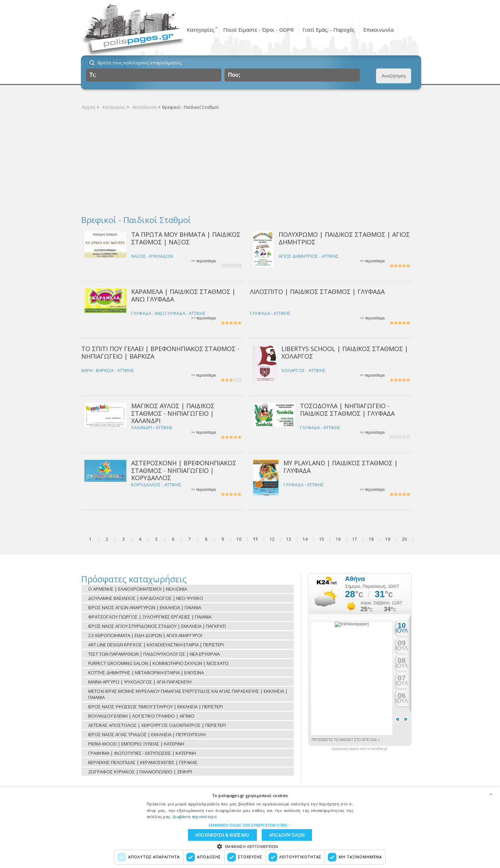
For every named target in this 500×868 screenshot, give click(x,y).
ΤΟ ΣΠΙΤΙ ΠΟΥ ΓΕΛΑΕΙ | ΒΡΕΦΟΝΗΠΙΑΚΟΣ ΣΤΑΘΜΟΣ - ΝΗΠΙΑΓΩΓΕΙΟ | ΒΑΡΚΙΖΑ (160, 352)
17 (355, 539)
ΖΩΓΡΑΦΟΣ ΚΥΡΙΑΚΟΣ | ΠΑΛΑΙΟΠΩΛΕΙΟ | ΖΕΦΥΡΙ (140, 772)
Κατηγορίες (201, 30)
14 (305, 539)
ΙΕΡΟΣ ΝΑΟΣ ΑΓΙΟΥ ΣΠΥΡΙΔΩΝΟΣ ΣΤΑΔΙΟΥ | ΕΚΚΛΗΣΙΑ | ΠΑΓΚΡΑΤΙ (157, 626)
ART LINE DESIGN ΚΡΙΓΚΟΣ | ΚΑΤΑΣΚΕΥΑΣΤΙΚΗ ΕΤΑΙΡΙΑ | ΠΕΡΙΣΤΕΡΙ (156, 645)
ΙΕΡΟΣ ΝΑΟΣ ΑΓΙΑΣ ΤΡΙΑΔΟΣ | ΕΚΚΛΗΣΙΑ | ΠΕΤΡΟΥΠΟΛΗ (147, 734)
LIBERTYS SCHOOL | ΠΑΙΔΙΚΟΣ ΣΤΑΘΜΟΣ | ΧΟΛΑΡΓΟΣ (345, 352)
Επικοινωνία (378, 30)
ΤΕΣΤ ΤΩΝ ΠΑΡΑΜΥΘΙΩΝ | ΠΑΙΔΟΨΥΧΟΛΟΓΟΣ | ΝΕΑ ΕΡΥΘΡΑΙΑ (154, 654)
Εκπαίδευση (145, 107)
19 (388, 539)
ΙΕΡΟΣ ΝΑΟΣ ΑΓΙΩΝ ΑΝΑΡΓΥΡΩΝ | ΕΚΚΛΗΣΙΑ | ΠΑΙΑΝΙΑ (145, 607)
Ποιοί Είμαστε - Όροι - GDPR (258, 30)
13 (289, 539)
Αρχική (88, 107)
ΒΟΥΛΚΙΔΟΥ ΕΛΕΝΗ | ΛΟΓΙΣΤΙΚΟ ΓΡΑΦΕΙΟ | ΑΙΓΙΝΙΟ (141, 716)
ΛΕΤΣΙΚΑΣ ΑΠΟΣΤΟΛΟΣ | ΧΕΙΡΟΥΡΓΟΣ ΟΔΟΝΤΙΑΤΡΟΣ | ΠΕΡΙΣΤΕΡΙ (157, 725)
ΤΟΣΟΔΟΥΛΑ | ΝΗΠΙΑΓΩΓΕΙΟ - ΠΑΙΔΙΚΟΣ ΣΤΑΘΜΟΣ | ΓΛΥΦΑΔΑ (347, 409)
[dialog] (250, 827)
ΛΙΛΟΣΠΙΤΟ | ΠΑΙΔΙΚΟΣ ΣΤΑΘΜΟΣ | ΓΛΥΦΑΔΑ (317, 292)
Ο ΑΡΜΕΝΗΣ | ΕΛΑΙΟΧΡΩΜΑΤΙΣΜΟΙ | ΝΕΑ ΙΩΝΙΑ (138, 589)
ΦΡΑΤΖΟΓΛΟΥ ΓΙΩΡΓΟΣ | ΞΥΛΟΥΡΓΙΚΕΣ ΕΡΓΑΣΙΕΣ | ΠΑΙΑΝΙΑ (150, 617)
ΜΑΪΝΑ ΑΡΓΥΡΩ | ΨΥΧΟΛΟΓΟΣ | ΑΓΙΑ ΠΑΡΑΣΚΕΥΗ (140, 682)
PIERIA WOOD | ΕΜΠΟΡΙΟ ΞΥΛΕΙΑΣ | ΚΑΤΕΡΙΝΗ (136, 744)
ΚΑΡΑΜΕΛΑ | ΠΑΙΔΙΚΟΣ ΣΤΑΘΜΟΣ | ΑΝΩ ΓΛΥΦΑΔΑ (183, 295)
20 (404, 539)
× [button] (491, 793)
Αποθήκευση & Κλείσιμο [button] (222, 834)
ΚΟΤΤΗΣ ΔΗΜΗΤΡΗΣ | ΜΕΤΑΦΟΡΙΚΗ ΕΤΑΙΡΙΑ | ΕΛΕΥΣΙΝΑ (146, 673)
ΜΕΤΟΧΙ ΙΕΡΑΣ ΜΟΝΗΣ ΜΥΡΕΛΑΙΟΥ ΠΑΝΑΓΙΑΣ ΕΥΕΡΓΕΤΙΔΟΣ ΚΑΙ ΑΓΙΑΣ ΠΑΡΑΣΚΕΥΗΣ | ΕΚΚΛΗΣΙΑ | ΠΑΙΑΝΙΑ (188, 694)
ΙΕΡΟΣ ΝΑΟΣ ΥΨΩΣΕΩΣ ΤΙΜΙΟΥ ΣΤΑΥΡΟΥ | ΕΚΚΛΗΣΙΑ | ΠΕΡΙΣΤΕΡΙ (155, 707)
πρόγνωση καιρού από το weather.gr (359, 749)
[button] (250, 824)
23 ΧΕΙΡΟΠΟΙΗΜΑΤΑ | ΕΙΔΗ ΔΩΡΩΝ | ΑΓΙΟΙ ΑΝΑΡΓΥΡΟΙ (145, 635)
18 (371, 539)
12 (272, 539)
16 (338, 539)
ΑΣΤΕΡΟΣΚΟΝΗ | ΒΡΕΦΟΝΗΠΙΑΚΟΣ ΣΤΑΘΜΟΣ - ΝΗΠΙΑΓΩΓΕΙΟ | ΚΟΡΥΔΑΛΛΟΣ (184, 470)
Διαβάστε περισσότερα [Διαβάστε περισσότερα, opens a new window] (195, 816)
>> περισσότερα (204, 261)
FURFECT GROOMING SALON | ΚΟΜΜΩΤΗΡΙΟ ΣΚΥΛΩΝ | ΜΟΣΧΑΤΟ (158, 663)
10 (239, 539)
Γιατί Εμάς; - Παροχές (329, 30)
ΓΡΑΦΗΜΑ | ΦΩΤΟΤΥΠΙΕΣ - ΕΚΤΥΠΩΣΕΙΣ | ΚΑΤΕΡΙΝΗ (142, 753)
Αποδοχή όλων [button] (285, 834)
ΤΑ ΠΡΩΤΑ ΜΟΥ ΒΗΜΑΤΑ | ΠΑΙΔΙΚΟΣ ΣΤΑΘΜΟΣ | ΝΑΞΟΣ (186, 238)
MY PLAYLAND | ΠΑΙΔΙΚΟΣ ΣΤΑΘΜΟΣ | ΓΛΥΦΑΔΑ (341, 467)
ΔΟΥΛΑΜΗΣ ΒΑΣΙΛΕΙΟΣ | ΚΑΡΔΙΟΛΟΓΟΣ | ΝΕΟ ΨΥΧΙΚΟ (146, 598)
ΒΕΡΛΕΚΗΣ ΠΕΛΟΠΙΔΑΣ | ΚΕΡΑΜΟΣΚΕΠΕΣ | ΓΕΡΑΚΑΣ (143, 762)
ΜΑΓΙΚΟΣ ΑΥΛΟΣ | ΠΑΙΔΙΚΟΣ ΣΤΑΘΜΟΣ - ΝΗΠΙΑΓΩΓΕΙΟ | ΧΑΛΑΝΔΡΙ (173, 413)
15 (322, 539)
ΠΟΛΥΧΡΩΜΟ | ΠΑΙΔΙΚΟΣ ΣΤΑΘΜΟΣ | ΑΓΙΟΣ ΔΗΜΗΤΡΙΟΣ (344, 238)
